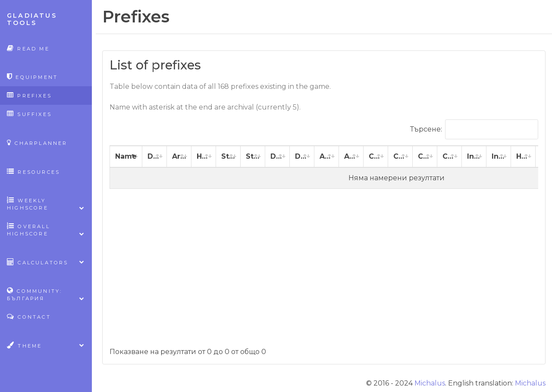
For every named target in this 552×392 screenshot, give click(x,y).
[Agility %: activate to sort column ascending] (351, 157)
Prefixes (29, 95)
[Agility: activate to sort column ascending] (327, 157)
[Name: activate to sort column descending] (126, 157)
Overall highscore (46, 230)
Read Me (28, 48)
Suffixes (29, 114)
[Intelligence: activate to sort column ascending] (474, 157)
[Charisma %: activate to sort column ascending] (450, 157)
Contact (29, 316)
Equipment (32, 77)
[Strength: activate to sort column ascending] (228, 157)
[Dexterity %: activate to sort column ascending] (302, 157)
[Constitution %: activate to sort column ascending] (400, 157)
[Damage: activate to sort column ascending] (155, 157)
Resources (33, 171)
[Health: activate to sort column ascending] (204, 157)
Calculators (46, 262)
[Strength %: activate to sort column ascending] (253, 157)
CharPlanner (37, 143)
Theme (46, 345)
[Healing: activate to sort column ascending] (523, 157)
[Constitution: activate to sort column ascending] (376, 157)
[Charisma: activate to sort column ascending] (425, 157)
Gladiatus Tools (32, 19)
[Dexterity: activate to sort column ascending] (278, 157)
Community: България (46, 295)
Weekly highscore (46, 204)
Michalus (430, 383)
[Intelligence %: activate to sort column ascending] (499, 157)
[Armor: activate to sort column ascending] (179, 157)
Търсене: (474, 129)
